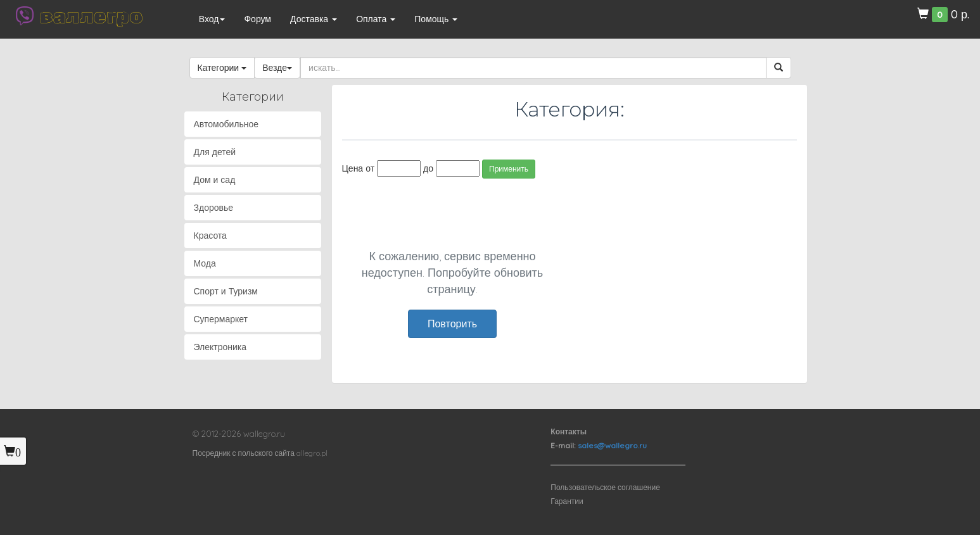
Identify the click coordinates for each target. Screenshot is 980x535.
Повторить (452, 324)
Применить (509, 169)
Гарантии (567, 501)
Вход (212, 19)
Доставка (314, 19)
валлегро (91, 16)
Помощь (436, 19)
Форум (258, 19)
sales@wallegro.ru (612, 445)
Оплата (376, 19)
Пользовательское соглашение (605, 487)
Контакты (569, 431)
